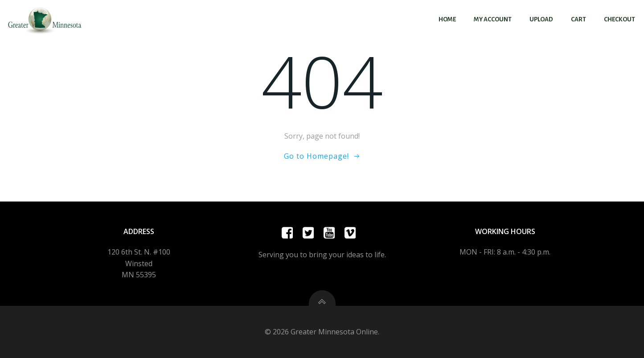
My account (493, 19)
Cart (578, 19)
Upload (541, 19)
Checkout (619, 19)
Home (447, 19)
